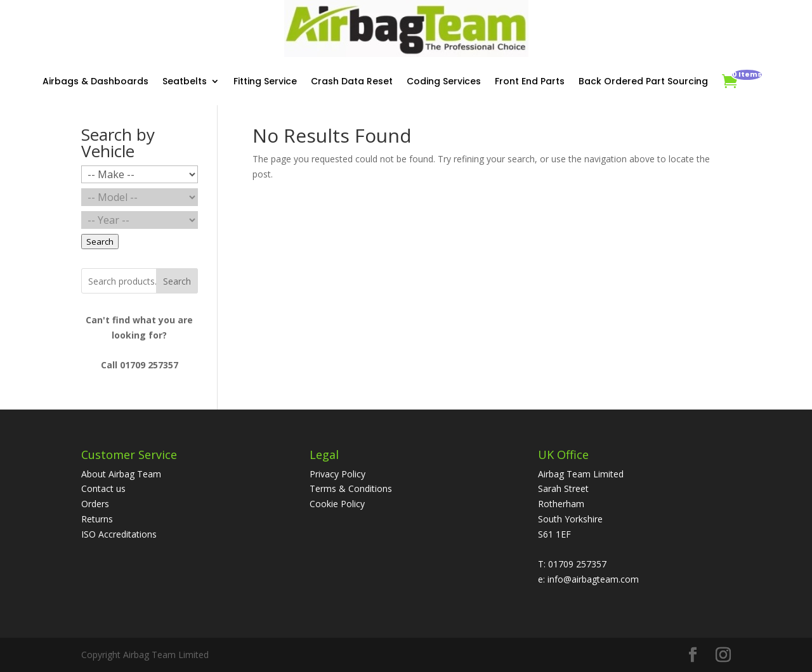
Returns (97, 519)
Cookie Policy (337, 504)
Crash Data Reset (352, 81)
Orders (95, 504)
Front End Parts (530, 81)
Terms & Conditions (351, 488)
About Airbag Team (121, 474)
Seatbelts (185, 81)
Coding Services (444, 81)
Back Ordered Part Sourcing (643, 81)
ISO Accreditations (119, 534)
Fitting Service (265, 81)
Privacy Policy (337, 474)
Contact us (103, 488)
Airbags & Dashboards (95, 81)
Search (177, 281)
